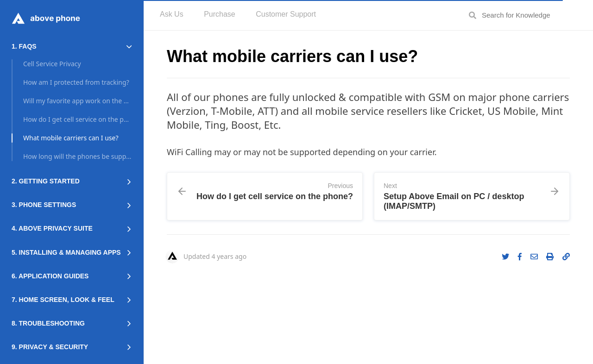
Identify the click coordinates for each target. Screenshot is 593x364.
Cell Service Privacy (52, 64)
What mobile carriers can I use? (71, 138)
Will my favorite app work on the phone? (77, 101)
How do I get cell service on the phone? (77, 119)
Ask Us (172, 14)
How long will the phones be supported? (77, 156)
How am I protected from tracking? (76, 82)
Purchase (220, 14)
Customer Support (286, 14)
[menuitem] (172, 15)
